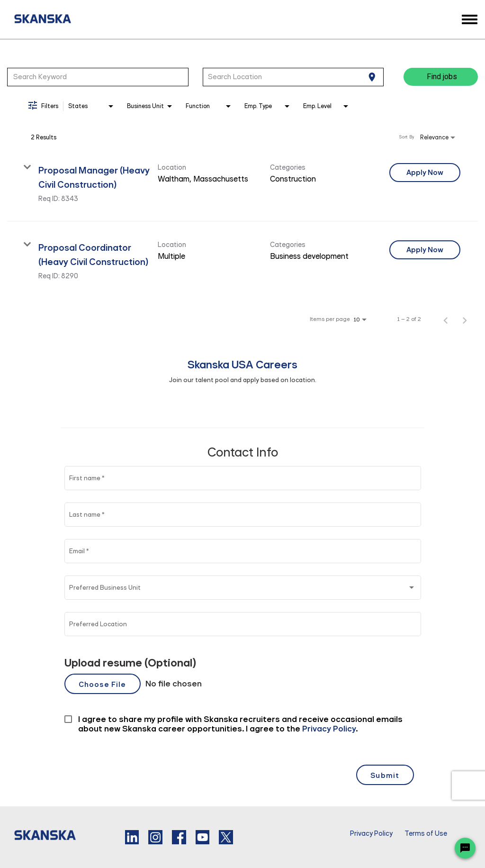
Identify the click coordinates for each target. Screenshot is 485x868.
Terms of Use (426, 834)
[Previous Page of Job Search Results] (446, 319)
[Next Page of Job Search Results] (465, 319)
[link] (242, 183)
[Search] (441, 77)
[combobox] (98, 77)
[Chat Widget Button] (465, 848)
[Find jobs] (441, 77)
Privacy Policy (371, 834)
